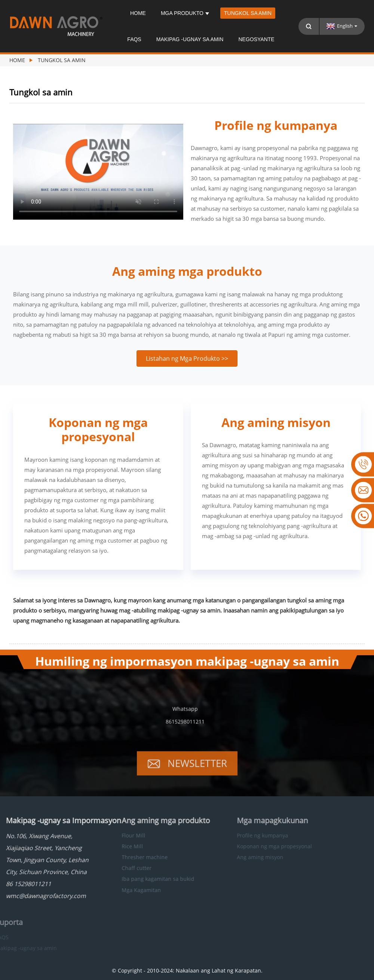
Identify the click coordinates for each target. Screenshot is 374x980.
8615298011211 (185, 729)
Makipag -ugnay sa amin (190, 39)
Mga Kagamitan (124, 890)
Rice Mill (115, 846)
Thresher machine (128, 857)
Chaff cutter (120, 868)
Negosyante (256, 39)
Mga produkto (185, 13)
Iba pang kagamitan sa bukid (141, 879)
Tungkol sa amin (248, 13)
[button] (187, 358)
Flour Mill (117, 835)
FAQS (134, 39)
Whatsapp (185, 716)
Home (138, 13)
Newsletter (197, 770)
